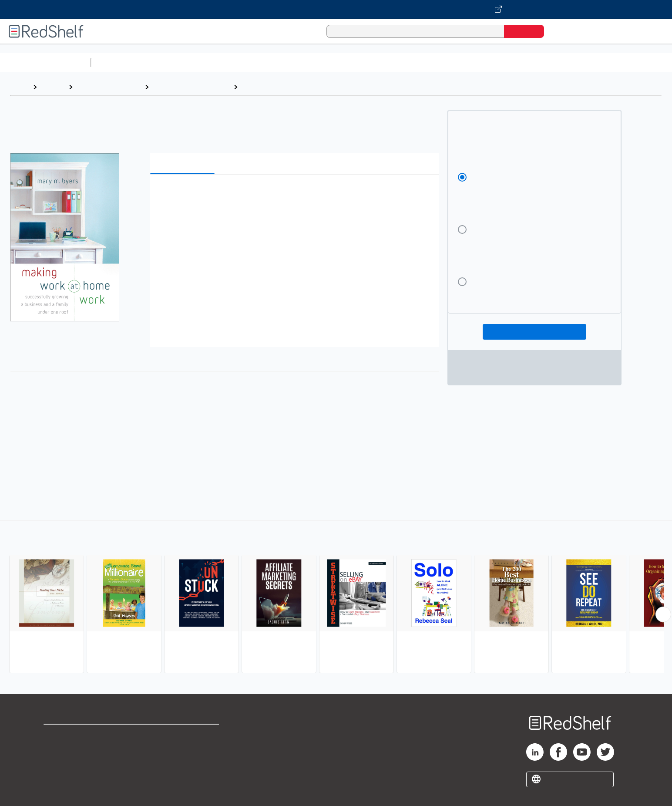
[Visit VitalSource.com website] (336, 10)
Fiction (492, 62)
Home (20, 87)
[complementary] (336, 598)
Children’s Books (578, 62)
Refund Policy (183, 749)
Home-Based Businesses (283, 87)
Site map (58, 777)
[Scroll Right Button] (663, 614)
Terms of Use (183, 735)
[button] (296, 194)
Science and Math (171, 62)
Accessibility (181, 763)
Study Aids (118, 62)
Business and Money (109, 87)
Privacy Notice (68, 763)
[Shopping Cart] (563, 31)
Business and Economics (338, 62)
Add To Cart (535, 332)
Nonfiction (527, 62)
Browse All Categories (45, 62)
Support (57, 749)
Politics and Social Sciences (429, 62)
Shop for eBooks (71, 735)
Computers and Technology (249, 62)
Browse (53, 87)
